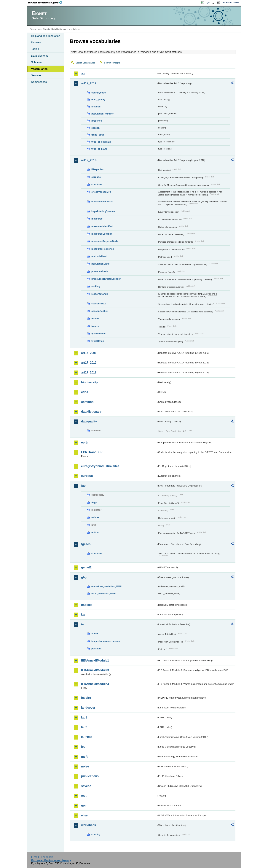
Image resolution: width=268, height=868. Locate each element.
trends (95, 326)
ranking (96, 286)
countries (97, 184)
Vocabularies (39, 69)
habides (87, 605)
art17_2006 (89, 353)
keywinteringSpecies (103, 211)
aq (83, 73)
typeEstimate (99, 334)
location (96, 107)
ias (83, 615)
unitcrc (95, 532)
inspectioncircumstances (106, 641)
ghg (84, 577)
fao (83, 486)
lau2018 (87, 737)
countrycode (99, 93)
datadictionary (91, 412)
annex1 (95, 633)
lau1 (84, 717)
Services (36, 75)
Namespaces (39, 82)
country (96, 834)
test (84, 796)
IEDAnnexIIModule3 (95, 670)
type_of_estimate (101, 142)
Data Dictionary (59, 29)
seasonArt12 (99, 304)
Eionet (46, 29)
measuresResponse (103, 249)
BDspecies (97, 169)
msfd (85, 757)
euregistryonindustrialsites (100, 466)
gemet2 (86, 567)
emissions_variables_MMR (107, 586)
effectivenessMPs (101, 192)
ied (83, 624)
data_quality (98, 100)
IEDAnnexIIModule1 (95, 660)
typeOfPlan (98, 341)
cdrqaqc (96, 177)
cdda (85, 392)
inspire (86, 698)
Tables (35, 49)
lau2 (84, 727)
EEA (46, 3)
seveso (86, 786)
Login (207, 2)
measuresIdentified (102, 226)
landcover (88, 708)
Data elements (40, 56)
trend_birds (98, 135)
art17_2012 (89, 363)
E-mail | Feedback (42, 857)
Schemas (37, 62)
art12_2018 (89, 160)
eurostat (87, 476)
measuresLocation (102, 234)
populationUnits (100, 264)
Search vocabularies (85, 63)
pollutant (96, 649)
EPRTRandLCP (92, 452)
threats (95, 318)
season (95, 128)
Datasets (36, 42)
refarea (95, 517)
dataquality (89, 421)
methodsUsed (99, 256)
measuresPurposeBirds (105, 241)
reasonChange (100, 294)
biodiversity (90, 382)
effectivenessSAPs (102, 202)
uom (84, 806)
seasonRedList (100, 311)
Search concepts (112, 63)
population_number (102, 114)
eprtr (84, 442)
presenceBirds (100, 271)
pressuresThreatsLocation (106, 279)
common (87, 402)
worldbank (89, 825)
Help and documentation (46, 36)
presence (97, 121)
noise (85, 766)
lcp (83, 747)
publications (90, 776)
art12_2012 (89, 83)
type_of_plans (99, 149)
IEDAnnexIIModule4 (95, 684)
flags (94, 502)
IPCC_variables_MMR (104, 593)
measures (97, 219)
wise (84, 815)
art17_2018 (89, 372)
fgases (86, 544)
